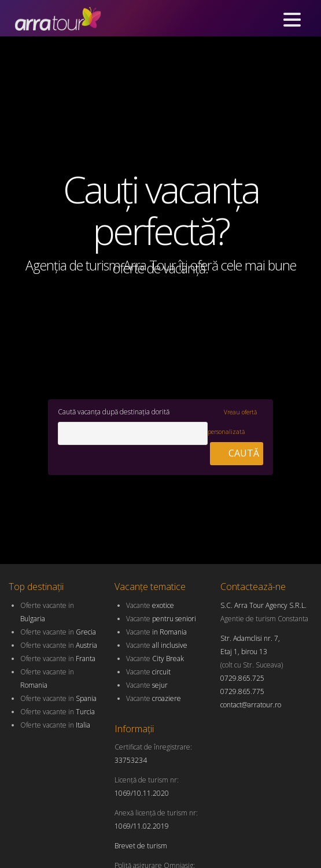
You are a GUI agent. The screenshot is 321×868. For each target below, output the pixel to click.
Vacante (150, 605)
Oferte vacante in (58, 632)
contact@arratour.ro (251, 705)
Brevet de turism (141, 846)
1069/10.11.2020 (142, 793)
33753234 (131, 760)
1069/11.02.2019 (142, 826)
